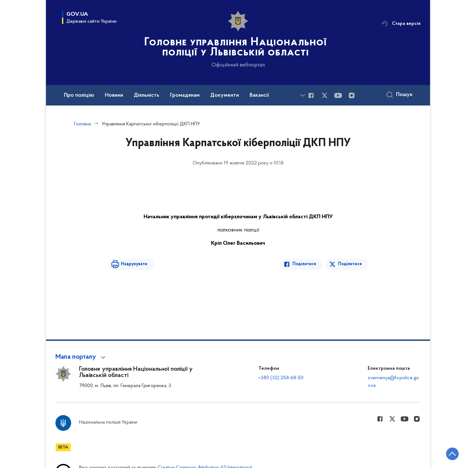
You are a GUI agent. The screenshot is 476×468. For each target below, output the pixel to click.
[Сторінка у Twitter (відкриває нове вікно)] (325, 95)
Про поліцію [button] (79, 95)
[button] (81, 357)
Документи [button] (225, 95)
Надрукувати (134, 264)
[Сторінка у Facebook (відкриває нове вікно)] (311, 95)
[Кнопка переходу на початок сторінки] (452, 454)
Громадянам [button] (185, 95)
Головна (82, 124)
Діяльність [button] (147, 95)
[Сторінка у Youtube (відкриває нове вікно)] (338, 95)
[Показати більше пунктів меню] (303, 95)
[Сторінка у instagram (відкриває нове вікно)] (352, 95)
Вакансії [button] (259, 95)
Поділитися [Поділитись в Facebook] (304, 264)
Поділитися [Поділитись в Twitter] (350, 264)
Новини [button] (114, 95)
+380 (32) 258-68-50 (281, 378)
